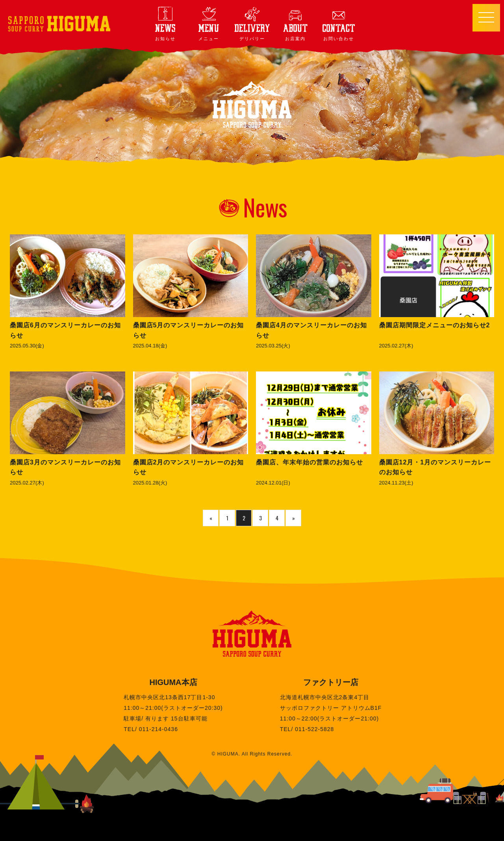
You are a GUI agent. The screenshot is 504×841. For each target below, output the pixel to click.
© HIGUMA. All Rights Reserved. (252, 754)
